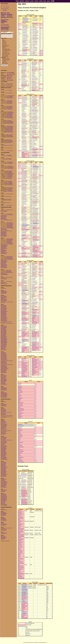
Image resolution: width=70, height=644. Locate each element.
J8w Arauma (9, 200)
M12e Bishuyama (10, 142)
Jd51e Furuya (3, 457)
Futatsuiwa (24, 140)
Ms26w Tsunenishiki (4, 249)
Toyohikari (35, 101)
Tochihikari (35, 152)
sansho (36, 1)
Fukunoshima (36, 200)
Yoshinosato (24, 66)
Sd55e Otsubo (3, 383)
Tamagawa (35, 250)
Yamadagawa (36, 221)
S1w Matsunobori (10, 126)
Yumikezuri (24, 344)
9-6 (19, 17)
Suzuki (23, 337)
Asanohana (35, 201)
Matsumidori (10, 76)
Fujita (19, 401)
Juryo (8, 13)
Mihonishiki (35, 157)
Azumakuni (35, 107)
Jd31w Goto (3, 428)
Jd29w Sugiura (3, 448)
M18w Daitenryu (10, 131)
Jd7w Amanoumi (3, 410)
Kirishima (24, 331)
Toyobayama (25, 289)
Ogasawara (24, 323)
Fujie (23, 343)
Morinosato (34, 86)
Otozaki (34, 90)
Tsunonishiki (35, 247)
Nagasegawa (24, 185)
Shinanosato (24, 256)
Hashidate (20, 460)
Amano (20, 389)
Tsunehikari (35, 183)
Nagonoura (35, 148)
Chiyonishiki (35, 277)
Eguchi (34, 295)
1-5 (35, 459)
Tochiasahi (24, 234)
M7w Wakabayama (10, 127)
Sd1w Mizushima (4, 353)
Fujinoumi (34, 344)
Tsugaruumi (24, 122)
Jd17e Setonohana (4, 481)
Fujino (19, 454)
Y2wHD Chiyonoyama (11, 96)
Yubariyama (24, 195)
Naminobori (34, 340)
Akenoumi (24, 183)
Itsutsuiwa (24, 293)
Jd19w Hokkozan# (4, 426)
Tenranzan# (35, 124)
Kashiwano (24, 168)
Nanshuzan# (35, 310)
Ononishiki (35, 109)
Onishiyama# (36, 209)
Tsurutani (34, 326)
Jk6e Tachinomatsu (4, 525)
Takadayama (24, 226)
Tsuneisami (35, 137)
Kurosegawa (24, 104)
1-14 (19, 89)
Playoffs (5, 10)
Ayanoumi (35, 243)
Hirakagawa (24, 75)
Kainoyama (35, 44)
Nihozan (23, 72)
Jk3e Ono (2, 523)
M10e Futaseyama (10, 123)
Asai (33, 146)
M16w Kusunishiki (10, 117)
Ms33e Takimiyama (4, 235)
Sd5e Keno (3, 387)
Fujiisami (35, 180)
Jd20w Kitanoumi (4, 402)
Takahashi (20, 416)
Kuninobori (8, 85)
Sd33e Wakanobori (4, 293)
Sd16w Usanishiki (4, 333)
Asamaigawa (25, 347)
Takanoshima (25, 182)
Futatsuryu (25, 52)
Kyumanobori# (25, 295)
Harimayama (25, 305)
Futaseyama (25, 40)
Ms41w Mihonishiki (4, 254)
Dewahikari (35, 118)
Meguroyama (35, 360)
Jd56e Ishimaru (3, 491)
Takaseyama (35, 116)
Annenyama (24, 86)
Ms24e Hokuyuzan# (4, 273)
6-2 (40, 98)
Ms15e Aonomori (9, 282)
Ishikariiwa (24, 142)
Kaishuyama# (36, 194)
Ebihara (24, 271)
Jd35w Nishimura (4, 451)
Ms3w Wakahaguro (10, 240)
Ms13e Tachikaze (10, 243)
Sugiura (34, 305)
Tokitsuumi (24, 198)
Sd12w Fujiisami (3, 330)
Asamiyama (24, 116)
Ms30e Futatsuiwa (4, 282)
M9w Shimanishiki (10, 145)
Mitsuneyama (25, 22)
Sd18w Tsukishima (4, 359)
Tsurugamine (35, 62)
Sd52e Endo (3, 382)
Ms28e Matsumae (4, 232)
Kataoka (24, 316)
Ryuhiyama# (35, 155)
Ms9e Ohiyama (9, 271)
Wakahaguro (35, 100)
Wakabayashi (21, 457)
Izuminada (24, 71)
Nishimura (34, 314)
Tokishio (24, 157)
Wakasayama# (25, 225)
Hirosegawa (35, 41)
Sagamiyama (35, 372)
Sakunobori (35, 171)
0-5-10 (40, 84)
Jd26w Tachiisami (4, 428)
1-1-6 (19, 170)
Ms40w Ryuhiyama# (4, 268)
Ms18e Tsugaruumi (4, 261)
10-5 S (20, 29)
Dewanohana (35, 69)
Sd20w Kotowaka (4, 378)
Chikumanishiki (25, 81)
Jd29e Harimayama (4, 447)
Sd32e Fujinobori (4, 362)
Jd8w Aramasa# (3, 439)
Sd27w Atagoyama (10, 361)
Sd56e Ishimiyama (4, 396)
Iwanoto (24, 299)
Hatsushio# (24, 186)
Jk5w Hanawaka (3, 514)
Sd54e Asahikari (3, 371)
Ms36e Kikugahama (4, 236)
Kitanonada (25, 26)
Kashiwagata (35, 149)
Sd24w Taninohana (4, 389)
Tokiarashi (24, 189)
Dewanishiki (35, 28)
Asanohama (35, 284)
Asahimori (24, 308)
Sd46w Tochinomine (4, 369)
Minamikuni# (35, 263)
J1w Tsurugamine (10, 162)
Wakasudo (24, 372)
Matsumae (24, 137)
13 (5, 9)
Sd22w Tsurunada (4, 311)
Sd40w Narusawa (4, 365)
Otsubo (23, 244)
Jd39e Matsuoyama (4, 499)
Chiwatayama (25, 231)
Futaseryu (34, 316)
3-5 (19, 106)
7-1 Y (19, 103)
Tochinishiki (35, 20)
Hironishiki (34, 341)
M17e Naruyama (10, 93)
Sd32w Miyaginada (4, 379)
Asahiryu (24, 322)
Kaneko (23, 265)
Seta (33, 375)
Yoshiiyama (35, 47)
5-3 (19, 97)
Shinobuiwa (24, 174)
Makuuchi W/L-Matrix (5, 27)
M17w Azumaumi (10, 137)
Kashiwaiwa (24, 376)
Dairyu (34, 53)
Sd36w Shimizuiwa (4, 315)
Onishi (19, 397)
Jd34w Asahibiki (3, 450)
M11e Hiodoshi (10, 116)
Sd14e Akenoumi (4, 356)
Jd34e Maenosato (4, 471)
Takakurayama (25, 328)
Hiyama (23, 136)
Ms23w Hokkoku (3, 247)
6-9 (40, 23)
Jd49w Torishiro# (4, 456)
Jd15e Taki (3, 423)
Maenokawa (35, 256)
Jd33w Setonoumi (4, 449)
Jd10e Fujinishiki (10, 440)
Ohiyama (24, 109)
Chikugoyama (25, 100)
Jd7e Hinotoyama (4, 439)
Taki (23, 284)
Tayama (20, 418)
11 (2, 9)
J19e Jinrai (9, 203)
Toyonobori (9, 74)
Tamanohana (35, 154)
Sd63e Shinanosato (4, 384)
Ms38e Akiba (3, 252)
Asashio (24, 23)
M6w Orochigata (10, 102)
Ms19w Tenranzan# (4, 216)
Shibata (20, 415)
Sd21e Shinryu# (3, 310)
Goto (33, 308)
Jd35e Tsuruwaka (4, 430)
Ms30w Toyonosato (4, 265)
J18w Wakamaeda (10, 168)
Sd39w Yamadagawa (4, 342)
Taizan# (24, 292)
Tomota (34, 241)
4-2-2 (19, 219)
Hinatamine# (24, 192)
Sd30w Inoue (3, 378)
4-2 (35, 451)
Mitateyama (34, 89)
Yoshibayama (25, 20)
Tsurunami (24, 139)
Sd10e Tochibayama (4, 394)
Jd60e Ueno (3, 434)
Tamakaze (24, 90)
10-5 (40, 34)
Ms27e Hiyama (3, 264)
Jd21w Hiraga (3, 467)
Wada (19, 407)
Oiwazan (34, 66)
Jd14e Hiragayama (4, 422)
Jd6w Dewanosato (4, 496)
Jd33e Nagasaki (3, 470)
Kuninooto (20, 430)
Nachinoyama (35, 80)
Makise (34, 286)
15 (8, 9)
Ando (23, 247)
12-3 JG (20, 50)
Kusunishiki (35, 49)
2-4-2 (19, 240)
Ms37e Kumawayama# (4, 275)
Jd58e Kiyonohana (4, 406)
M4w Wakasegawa (10, 141)
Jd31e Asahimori (3, 414)
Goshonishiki (35, 266)
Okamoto (35, 174)
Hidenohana (24, 84)
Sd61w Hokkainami (4, 390)
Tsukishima (35, 189)
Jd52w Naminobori (4, 487)
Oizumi (34, 328)
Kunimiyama (35, 213)
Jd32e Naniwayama (4, 484)
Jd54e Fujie (3, 503)
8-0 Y (19, 165)
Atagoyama (35, 203)
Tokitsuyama (25, 25)
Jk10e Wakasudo (4, 520)
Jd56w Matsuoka (4, 476)
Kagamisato (25, 17)
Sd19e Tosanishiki (4, 309)
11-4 (40, 19)
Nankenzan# (25, 319)
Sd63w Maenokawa (4, 397)
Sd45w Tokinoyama (4, 344)
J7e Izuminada (10, 182)
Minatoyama (24, 204)
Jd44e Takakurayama (4, 474)
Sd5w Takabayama (4, 354)
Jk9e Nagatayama (4, 530)
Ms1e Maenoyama (10, 223)
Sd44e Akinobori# (4, 381)
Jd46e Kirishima (3, 500)
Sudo (33, 320)
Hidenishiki (9, 77)
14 (6, 9)
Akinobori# (24, 228)
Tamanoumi (25, 31)
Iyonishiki (34, 289)
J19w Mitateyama (10, 191)
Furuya (23, 338)
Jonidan (3, 16)
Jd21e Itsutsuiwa (4, 427)
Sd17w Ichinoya (3, 334)
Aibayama (34, 269)
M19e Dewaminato (10, 118)
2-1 (35, 385)
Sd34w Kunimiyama (4, 299)
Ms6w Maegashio (10, 226)
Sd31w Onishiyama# (4, 339)
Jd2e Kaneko (3, 409)
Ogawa (33, 75)
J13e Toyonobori (10, 156)
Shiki (19, 394)
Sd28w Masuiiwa (4, 313)
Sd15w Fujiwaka (3, 332)
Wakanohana (35, 25)
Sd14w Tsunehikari (4, 331)
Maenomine (21, 450)
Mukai (19, 432)
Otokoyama (21, 406)
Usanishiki (35, 186)
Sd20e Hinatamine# (4, 297)
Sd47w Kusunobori (4, 345)
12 (3, 9)
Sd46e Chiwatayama (4, 317)
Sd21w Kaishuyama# (4, 359)
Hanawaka (34, 364)
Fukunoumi (34, 268)
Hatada (34, 331)
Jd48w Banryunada (4, 434)
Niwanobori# (24, 219)
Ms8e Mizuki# (9, 242)
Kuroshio (34, 278)
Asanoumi (24, 253)
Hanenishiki (35, 212)
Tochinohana (35, 240)
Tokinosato (24, 296)
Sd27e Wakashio (4, 337)
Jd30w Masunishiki (4, 448)
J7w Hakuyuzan (10, 173)
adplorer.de (32, 643)
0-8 (40, 146)
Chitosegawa (35, 128)
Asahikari (24, 243)
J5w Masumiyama (10, 189)
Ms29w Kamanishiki (4, 265)
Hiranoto (23, 78)
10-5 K (20, 34)
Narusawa (35, 222)
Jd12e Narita (3, 481)
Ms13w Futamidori (10, 259)
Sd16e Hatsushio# (4, 297)
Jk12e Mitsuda (3, 534)
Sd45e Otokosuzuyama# (5, 368)
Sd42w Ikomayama (4, 367)
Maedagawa (35, 338)
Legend (3, 23)
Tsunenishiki (35, 134)
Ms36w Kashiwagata (4, 284)
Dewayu (35, 197)
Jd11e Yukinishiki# (4, 463)
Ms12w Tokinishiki (10, 215)
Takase (34, 265)
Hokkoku (34, 130)
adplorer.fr (37, 643)
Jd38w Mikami (3, 415)
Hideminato (34, 83)
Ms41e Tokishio (3, 253)
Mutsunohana (35, 363)
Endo (23, 240)
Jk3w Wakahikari (4, 513)
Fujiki (34, 249)
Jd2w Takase (3, 420)
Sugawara (20, 388)
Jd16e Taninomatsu (4, 425)
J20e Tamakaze (10, 178)
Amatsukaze (24, 134)
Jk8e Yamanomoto (4, 530)
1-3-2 (35, 445)
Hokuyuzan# (24, 131)
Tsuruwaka (24, 314)
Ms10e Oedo (9, 272)
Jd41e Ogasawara (10, 415)
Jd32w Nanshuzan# (4, 429)
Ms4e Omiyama (10, 240)
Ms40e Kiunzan (9, 220)
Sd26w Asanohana (4, 312)
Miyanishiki (24, 62)
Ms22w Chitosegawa (4, 230)
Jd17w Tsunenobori (4, 425)
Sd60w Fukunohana (4, 396)
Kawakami (20, 436)
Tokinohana (24, 148)
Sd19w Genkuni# (4, 377)
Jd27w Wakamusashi (4, 483)
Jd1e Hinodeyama (4, 437)
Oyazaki (20, 383)
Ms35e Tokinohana (4, 267)
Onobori (24, 46)
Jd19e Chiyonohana (4, 497)
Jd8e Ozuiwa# (3, 422)
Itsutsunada (35, 55)
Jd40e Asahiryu (3, 473)
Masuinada (35, 173)
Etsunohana (35, 332)
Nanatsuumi (24, 65)
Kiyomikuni (35, 235)
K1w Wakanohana (10, 114)
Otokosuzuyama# (25, 229)
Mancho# (24, 213)
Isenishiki (34, 133)
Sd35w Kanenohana (4, 364)
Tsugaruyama (21, 451)
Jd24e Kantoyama (4, 482)
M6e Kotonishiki (10, 101)
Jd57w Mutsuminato (4, 505)
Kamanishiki (35, 139)
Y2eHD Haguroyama (10, 151)
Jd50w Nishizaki (3, 475)
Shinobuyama (35, 32)
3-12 (40, 38)
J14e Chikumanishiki (10, 168)
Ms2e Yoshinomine (10, 224)
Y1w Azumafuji (10, 90)
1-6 (35, 432)
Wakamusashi (35, 302)
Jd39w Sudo (9, 431)
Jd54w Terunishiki (10, 417)
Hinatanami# (21, 413)
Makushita (4, 14)
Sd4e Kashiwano (4, 305)
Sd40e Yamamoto (4, 300)
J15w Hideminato (10, 176)
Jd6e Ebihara (3, 480)
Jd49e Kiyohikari (3, 405)
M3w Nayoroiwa (10, 140)
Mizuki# (23, 107)
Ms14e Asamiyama (10, 273)
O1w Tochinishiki (10, 112)
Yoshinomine (24, 98)
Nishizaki (34, 337)
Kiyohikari (24, 335)
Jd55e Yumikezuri (4, 476)
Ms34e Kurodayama (4, 274)
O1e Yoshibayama (10, 96)
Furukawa (20, 391)
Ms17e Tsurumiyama (4, 211)
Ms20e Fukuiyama (4, 229)
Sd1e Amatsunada (4, 326)
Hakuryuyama (35, 78)
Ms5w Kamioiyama (10, 225)
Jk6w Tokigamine (4, 519)
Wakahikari (34, 361)
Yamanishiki (21, 442)
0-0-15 (20, 19)
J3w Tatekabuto (10, 171)
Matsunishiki (24, 128)
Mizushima (35, 164)
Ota (33, 136)
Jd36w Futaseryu (4, 485)
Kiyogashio (24, 255)
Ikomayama (35, 225)
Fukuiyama (24, 125)
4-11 (40, 26)
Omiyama (24, 101)
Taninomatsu (25, 286)
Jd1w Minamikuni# (4, 438)
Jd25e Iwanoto (3, 470)
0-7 (35, 438)
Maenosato (24, 313)
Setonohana (24, 287)
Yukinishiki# (24, 278)
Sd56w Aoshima (3, 384)
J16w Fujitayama (10, 205)
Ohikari (34, 46)
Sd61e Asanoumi (4, 373)
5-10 (19, 28)
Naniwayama (25, 310)
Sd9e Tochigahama (4, 388)
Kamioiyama (35, 103)
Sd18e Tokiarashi (4, 358)
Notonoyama (35, 112)
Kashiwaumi (24, 363)
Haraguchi (20, 398)
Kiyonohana (24, 349)
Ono (23, 361)
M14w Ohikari (9, 108)
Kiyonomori (35, 255)
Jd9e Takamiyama (4, 411)
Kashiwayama (35, 122)
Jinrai (23, 89)
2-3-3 (19, 271)
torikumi (27, 1)
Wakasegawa (35, 31)
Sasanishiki (20, 392)
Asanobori (24, 127)
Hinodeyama (25, 263)
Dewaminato (25, 53)
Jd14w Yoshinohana (4, 442)
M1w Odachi (9, 140)
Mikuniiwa (35, 234)
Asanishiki (24, 179)
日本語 (53, 1)
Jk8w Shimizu (3, 516)
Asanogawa (24, 207)
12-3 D (40, 75)
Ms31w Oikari (3, 218)
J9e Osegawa (9, 159)
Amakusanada (35, 349)
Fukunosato (25, 49)
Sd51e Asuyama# (4, 381)
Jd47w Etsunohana (4, 501)
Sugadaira (24, 269)
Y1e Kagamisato (10, 106)
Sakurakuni (24, 68)
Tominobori (35, 218)
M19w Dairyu (9, 143)
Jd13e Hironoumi (4, 441)
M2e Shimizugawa (10, 135)
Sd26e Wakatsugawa (4, 311)
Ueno (23, 352)
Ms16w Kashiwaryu (4, 245)
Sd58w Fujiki (3, 303)
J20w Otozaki (9, 179)
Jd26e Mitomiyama (4, 498)
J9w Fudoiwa (9, 197)
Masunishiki (35, 307)
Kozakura (35, 226)
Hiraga (33, 293)
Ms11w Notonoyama (10, 259)
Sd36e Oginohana (10, 365)
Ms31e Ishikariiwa (4, 233)
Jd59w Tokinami (3, 418)
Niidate (20, 400)
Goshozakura (21, 447)
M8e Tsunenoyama (10, 123)
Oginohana (24, 216)
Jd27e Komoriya (3, 445)
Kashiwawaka (21, 462)
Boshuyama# (25, 334)
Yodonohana (24, 106)
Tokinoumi (24, 360)
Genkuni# (35, 191)
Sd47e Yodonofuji (4, 318)
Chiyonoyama (35, 19)
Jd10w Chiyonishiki (4, 496)
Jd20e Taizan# (3, 444)
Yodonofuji (24, 232)
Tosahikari (20, 435)
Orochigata (35, 34)
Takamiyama (25, 275)
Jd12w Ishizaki (3, 464)
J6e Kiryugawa (10, 172)
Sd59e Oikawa (9, 322)
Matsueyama (35, 110)
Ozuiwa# (24, 274)
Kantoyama (24, 298)
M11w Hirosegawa (10, 128)
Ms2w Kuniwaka (10, 214)
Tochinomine (35, 231)
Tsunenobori (35, 287)
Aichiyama (34, 77)
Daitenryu (34, 52)
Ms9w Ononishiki (10, 226)
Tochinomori (24, 143)
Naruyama (8, 84)
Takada (23, 341)
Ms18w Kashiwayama (4, 262)
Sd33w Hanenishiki (4, 339)
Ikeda (19, 444)
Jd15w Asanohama (4, 424)
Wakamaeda (35, 87)
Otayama (34, 81)
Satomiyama (35, 323)
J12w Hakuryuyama (10, 173)
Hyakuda (34, 370)
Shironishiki (35, 179)
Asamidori (20, 445)
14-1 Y (41, 17)
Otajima (24, 350)
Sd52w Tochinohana (4, 320)
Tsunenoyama (25, 37)
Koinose (24, 130)
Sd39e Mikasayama (4, 342)
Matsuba (34, 131)
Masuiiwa (35, 204)
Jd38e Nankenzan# (4, 404)
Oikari (34, 142)
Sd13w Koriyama (4, 376)
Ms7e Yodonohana (10, 256)
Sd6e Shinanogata (4, 393)
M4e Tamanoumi (10, 115)
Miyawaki (24, 364)
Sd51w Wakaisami (4, 301)
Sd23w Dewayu (3, 336)
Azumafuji (9, 73)
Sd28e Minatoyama (4, 362)
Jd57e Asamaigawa (4, 505)
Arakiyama (24, 133)
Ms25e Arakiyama (4, 232)
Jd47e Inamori (3, 433)
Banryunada (35, 334)
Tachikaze (24, 115)
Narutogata (35, 224)
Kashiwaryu (35, 119)
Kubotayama (25, 304)
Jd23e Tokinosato (4, 468)
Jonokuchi (9, 16)
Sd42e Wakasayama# (4, 395)
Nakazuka (20, 453)
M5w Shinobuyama (10, 121)
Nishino (20, 433)
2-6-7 (19, 26)
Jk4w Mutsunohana (4, 513)
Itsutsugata (24, 218)
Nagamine (34, 275)
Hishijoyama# (21, 409)
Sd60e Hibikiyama (4, 323)
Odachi (34, 26)
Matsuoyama (25, 320)
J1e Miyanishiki (10, 166)
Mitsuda (23, 375)
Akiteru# (35, 228)
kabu (45, 1)
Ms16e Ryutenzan (4, 260)
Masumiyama (35, 68)
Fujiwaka (35, 185)
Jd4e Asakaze (3, 421)
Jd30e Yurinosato (4, 484)
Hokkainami (35, 253)
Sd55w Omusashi (4, 371)
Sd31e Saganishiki (4, 314)
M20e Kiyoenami (10, 131)
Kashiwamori (35, 168)
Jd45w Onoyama (4, 432)
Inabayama (35, 177)
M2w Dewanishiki (10, 107)
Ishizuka (34, 358)
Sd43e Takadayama (4, 368)
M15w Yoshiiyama (10, 130)
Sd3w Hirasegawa (4, 393)
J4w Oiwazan (9, 199)
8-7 (40, 20)
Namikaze (35, 206)
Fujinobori (24, 210)
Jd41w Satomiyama (4, 490)
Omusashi (35, 244)
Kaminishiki (35, 43)
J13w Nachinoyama (10, 174)
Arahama (35, 176)
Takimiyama (24, 145)
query (49, 1)
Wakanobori (24, 212)
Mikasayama (24, 221)
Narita (23, 280)
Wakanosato (24, 154)
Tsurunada (35, 195)
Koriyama (35, 182)
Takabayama (35, 170)
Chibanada (34, 322)
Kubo (23, 206)
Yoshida (20, 412)
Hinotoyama (24, 272)
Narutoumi (25, 32)
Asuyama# (24, 238)
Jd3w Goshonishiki (4, 479)
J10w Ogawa (9, 155)
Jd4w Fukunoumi (4, 495)
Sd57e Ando (3, 349)
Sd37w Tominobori (4, 340)
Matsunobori (35, 23)
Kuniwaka (34, 98)
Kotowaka (35, 192)
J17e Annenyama (10, 184)
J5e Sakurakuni (10, 181)
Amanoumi (34, 272)
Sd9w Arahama (3, 308)
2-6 (40, 106)
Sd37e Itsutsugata (4, 316)
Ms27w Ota (3, 249)
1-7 (19, 104)
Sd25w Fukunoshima (4, 336)
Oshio (34, 106)
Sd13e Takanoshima (4, 308)
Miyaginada (35, 210)
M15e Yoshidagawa (10, 136)
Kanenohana (35, 215)
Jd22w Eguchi (9, 412)
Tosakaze (34, 143)
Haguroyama (25, 19)
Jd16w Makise (3, 465)
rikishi (41, 1)
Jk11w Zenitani (3, 539)
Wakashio (24, 203)
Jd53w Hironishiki (4, 459)
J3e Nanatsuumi (10, 163)
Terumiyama (24, 83)
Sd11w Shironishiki (4, 330)
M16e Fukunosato (10, 109)
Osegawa (24, 74)
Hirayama (20, 424)
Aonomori (24, 118)
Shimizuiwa (35, 216)
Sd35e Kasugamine (4, 363)
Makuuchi (3, 13)
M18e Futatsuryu (10, 104)
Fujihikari (24, 235)
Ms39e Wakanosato (4, 219)
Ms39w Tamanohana (4, 252)
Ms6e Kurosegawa (10, 277)
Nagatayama (24, 370)
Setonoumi (34, 311)
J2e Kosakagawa (10, 188)
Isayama (20, 386)
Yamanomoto (24, 369)
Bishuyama (25, 43)
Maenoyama (24, 97)
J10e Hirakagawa (10, 183)
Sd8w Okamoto (3, 329)
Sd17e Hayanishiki (4, 333)
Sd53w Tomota (3, 348)
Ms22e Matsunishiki (4, 246)
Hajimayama (25, 44)
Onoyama (34, 329)
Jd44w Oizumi (3, 487)
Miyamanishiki (21, 410)
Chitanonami (25, 340)
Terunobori (35, 40)
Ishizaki (34, 280)
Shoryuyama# (25, 167)
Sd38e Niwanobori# (4, 341)
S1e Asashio (9, 120)
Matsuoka (34, 346)
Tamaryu (35, 165)
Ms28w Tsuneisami (4, 279)
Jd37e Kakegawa (4, 472)
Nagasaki (24, 311)
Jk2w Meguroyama (4, 537)
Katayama (34, 325)
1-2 (35, 389)
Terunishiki (34, 343)
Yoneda (20, 459)
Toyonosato (35, 140)
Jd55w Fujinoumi (4, 504)
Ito (33, 298)
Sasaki (20, 456)
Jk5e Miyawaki (3, 518)
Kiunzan (24, 155)
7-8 (19, 23)
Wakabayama (35, 35)
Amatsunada (24, 164)
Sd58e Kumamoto (10, 302)
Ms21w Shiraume (4, 278)
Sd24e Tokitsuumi (4, 291)
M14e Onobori (9, 103)
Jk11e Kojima (3, 525)
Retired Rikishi (4, 22)
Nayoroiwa (35, 29)
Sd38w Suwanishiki (4, 300)
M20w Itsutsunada (10, 132)
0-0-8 (19, 118)
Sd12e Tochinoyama (4, 356)
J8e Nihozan (9, 190)
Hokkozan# (34, 290)
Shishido (20, 429)
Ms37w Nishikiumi (4, 251)
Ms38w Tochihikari (4, 219)
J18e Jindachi (9, 177)
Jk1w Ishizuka (3, 536)
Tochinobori (34, 281)
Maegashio (35, 104)
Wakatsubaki (35, 63)
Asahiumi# (24, 113)
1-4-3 (19, 346)
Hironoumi (24, 281)
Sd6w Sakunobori (4, 355)
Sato (19, 448)
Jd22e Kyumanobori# (4, 467)
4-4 (19, 100)
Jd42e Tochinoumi (4, 454)
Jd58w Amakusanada (4, 460)
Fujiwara (34, 317)
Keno (23, 170)
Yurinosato (24, 307)
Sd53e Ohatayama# (4, 370)
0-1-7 (40, 375)
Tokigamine (24, 326)
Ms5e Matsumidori (10, 210)
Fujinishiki (24, 277)
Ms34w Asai (3, 283)
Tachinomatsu (25, 366)
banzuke (22, 1)
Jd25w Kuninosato (4, 413)
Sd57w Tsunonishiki (4, 321)
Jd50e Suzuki (3, 502)
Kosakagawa (24, 63)
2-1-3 (35, 462)
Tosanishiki (24, 191)
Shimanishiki (35, 38)
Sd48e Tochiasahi (4, 293)
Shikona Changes (5, 20)
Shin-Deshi (3, 21)
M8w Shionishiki (10, 97)
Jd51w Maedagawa (4, 457)
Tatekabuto (34, 65)
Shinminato (20, 404)
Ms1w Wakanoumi (10, 223)
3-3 (35, 430)
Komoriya (24, 302)
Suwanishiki (35, 219)
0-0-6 (35, 424)
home (17, 1)
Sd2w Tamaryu (3, 353)
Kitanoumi (9, 79)
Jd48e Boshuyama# (4, 416)
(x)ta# (19, 439)
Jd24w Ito (2, 445)
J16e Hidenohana (10, 176)
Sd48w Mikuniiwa (4, 345)
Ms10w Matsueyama (10, 227)
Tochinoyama (25, 180)
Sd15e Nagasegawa (4, 357)
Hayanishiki (24, 188)
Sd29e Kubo (3, 298)
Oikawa (23, 250)
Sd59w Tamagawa (4, 372)
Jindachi (23, 87)
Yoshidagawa (25, 47)
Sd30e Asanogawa (4, 389)
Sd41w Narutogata (4, 380)
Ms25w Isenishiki (4, 263)
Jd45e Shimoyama (4, 454)
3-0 (35, 383)
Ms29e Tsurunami (4, 217)
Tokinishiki (35, 113)
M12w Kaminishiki (10, 128)
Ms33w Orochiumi (4, 266)
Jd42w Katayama (4, 486)
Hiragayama (24, 283)
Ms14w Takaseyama (10, 228)
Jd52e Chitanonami (4, 458)
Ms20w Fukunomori (4, 211)
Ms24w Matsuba (3, 262)
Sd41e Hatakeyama (4, 366)
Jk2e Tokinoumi (3, 529)
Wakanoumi (35, 97)
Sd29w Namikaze (4, 338)
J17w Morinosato (10, 185)
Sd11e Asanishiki (4, 296)
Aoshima (35, 246)
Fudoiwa (34, 74)
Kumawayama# (25, 151)
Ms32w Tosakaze (4, 235)
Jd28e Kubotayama (4, 499)
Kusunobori (35, 232)
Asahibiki (34, 313)
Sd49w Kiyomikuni (4, 347)
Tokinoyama (35, 229)
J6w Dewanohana (10, 163)
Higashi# (34, 296)
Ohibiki (20, 385)
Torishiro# (34, 335)
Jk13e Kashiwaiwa (4, 520)
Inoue (34, 207)
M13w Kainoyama (10, 129)
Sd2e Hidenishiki (4, 288)
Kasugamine (24, 215)
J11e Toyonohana (10, 167)
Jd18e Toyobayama (4, 466)
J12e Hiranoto (9, 159)
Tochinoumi (24, 325)
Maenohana (35, 304)
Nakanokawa (21, 426)
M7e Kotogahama (10, 122)
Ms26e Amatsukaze (4, 248)
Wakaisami (35, 238)
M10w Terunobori (10, 116)
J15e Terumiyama (10, 191)
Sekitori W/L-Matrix (5, 29)
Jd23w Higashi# (3, 469)
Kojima (23, 373)
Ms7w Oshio (9, 270)
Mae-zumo (4, 17)
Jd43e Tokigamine (4, 431)
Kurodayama (24, 146)
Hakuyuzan (34, 71)
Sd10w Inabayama (4, 375)
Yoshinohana (35, 283)
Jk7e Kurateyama (4, 515)
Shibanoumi (24, 266)
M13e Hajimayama (10, 98)
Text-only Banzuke (5, 25)
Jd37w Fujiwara (3, 452)
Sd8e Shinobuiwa (4, 307)
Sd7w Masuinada (4, 328)
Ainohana (35, 237)
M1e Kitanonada (10, 148)
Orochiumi (35, 145)
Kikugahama (24, 149)
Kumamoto (24, 249)
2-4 (35, 429)
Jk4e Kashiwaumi (4, 524)
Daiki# (19, 438)
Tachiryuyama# (25, 237)
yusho (32, 1)
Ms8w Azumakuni (10, 257)
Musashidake (10, 80)
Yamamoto (24, 222)
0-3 (35, 416)
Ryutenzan (24, 119)
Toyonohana (24, 77)
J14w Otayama (10, 175)
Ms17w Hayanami (4, 216)
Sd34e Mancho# (3, 314)
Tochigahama (25, 176)
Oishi (19, 441)
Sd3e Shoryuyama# (4, 327)
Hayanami (35, 121)
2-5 (35, 427)
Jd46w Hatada (3, 455)
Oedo (23, 110)
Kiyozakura (24, 358)
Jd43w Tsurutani (3, 473)
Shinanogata (24, 171)
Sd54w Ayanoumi (4, 348)
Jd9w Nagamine (3, 412)
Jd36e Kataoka (3, 451)
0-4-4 (19, 171)
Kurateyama (24, 367)
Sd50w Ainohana (4, 320)
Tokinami (34, 350)
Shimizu (34, 369)
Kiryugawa (24, 69)
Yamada (20, 395)
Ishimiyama (24, 246)
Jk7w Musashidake (4, 510)
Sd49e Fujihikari (3, 346)
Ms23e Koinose (9, 231)
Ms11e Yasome (9, 258)
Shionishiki (35, 37)
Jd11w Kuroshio (3, 464)
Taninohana (35, 198)
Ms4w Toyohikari (10, 241)
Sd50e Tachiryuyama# (4, 319)
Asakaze (24, 268)
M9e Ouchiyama (10, 108)
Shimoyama (24, 329)
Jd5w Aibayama (3, 409)
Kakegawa (24, 317)
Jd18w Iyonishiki (3, 443)
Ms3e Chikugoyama (10, 239)
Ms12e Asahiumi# (10, 243)
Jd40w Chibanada (4, 453)
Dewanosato (35, 271)
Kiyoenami (25, 55)
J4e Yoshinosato (10, 188)
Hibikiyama (24, 252)
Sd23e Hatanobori (4, 335)
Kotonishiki (8, 86)
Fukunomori (35, 125)
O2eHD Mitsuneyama (11, 113)
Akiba (23, 152)
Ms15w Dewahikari (10, 244)
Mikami (34, 319)
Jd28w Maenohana (4, 446)
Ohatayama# (24, 241)
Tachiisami (34, 301)
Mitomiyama (24, 301)
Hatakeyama (24, 224)
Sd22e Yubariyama (4, 360)
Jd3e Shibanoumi (4, 494)
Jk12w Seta (3, 539)
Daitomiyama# (25, 124)
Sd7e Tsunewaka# (4, 306)
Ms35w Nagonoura (4, 250)
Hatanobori (24, 197)
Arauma (34, 72)
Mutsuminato (35, 347)
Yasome (24, 112)
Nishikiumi (35, 151)
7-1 (19, 121)
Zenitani (34, 373)
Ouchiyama (25, 38)
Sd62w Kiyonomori (10, 323)
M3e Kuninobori (10, 101)
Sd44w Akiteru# (3, 317)
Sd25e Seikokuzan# (4, 292)
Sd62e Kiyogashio (4, 350)
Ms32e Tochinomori (4, 234)
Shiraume (34, 127)
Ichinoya (35, 188)
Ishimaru (24, 346)
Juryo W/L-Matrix (5, 28)
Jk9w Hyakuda (3, 538)
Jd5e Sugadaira (3, 462)
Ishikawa (20, 427)
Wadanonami (21, 403)
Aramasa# (34, 274)
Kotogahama (25, 35)
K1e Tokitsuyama (10, 113)
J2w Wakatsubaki (10, 194)
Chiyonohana (25, 290)
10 (8, 7)
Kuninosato (34, 299)
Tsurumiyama (25, 121)
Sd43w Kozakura (4, 343)
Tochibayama (25, 177)
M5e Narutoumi (10, 136)
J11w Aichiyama (10, 183)
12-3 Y (20, 80)
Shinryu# (24, 194)
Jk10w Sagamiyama (4, 533)
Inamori (23, 332)
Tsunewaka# (24, 173)
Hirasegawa (35, 167)
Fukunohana (35, 252)
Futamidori (35, 115)
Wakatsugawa (25, 201)
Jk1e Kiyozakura (10, 528)
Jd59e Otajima (3, 491)
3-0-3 (35, 460)
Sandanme (9, 14)
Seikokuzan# (24, 200)
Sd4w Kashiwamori (4, 327)
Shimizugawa (25, 28)
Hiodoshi (24, 41)
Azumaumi (35, 50)
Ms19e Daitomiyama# (4, 246)
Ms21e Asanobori (4, 229)
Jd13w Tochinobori (4, 442)
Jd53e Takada (3, 502)
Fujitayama (34, 84)
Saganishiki (24, 209)
